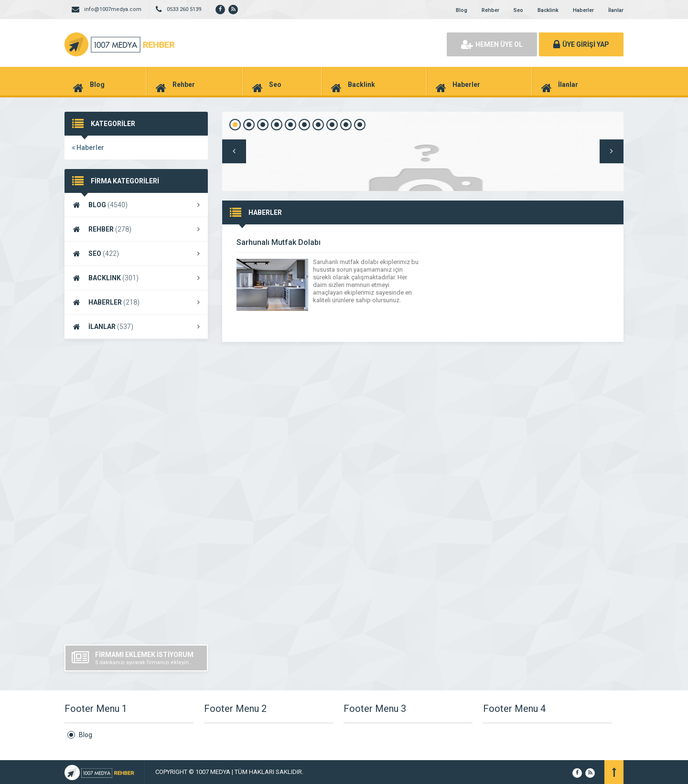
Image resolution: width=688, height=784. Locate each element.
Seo (518, 10)
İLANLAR (136, 327)
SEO (136, 254)
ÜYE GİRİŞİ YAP (581, 44)
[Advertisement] (136, 492)
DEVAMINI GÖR (593, 267)
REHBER (136, 229)
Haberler (583, 10)
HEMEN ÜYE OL (492, 44)
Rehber (490, 10)
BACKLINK (136, 278)
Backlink (548, 10)
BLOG (136, 205)
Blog (462, 10)
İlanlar (616, 10)
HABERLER (136, 302)
